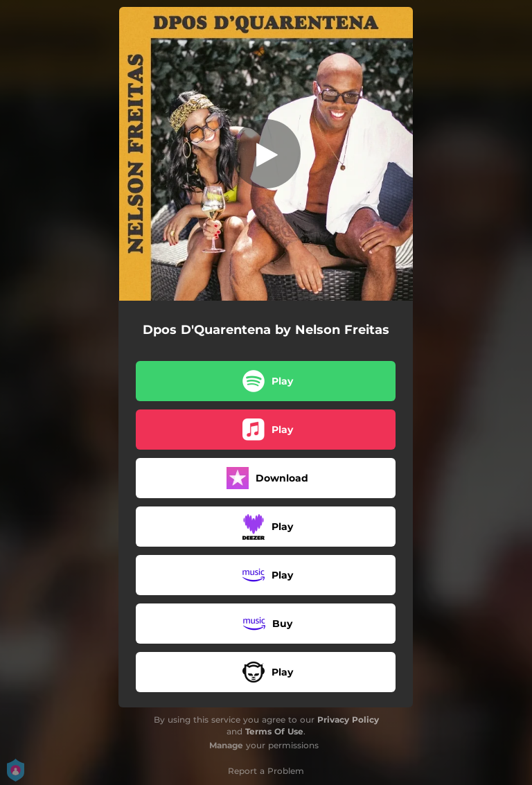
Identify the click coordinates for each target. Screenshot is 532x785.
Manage (226, 745)
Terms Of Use (274, 731)
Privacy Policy (348, 720)
